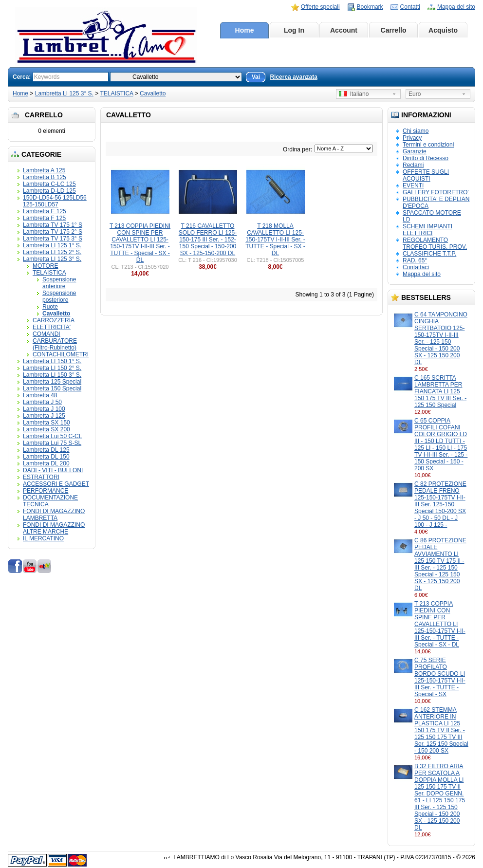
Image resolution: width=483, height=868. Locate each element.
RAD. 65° (415, 260)
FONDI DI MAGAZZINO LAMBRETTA (54, 515)
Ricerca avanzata (293, 77)
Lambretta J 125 (44, 416)
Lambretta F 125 (44, 218)
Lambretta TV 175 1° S (53, 225)
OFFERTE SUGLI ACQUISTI (426, 175)
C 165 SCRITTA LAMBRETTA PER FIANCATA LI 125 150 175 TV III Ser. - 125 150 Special (440, 391)
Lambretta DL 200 (46, 463)
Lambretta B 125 (45, 177)
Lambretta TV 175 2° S (53, 232)
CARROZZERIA (54, 320)
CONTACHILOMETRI (61, 354)
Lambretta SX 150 (46, 423)
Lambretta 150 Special (52, 388)
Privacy (412, 138)
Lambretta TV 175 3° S (53, 239)
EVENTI (413, 185)
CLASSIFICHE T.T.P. (429, 254)
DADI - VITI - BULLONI (53, 470)
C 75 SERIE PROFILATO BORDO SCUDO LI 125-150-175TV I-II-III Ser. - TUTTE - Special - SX (440, 677)
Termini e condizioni (428, 145)
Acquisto (443, 30)
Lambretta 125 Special (52, 382)
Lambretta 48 (40, 395)
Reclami (413, 165)
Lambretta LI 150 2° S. (52, 368)
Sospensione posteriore (59, 296)
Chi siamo (416, 131)
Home (245, 30)
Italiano (354, 94)
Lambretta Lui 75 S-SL (52, 443)
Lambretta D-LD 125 (49, 191)
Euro (415, 94)
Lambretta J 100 (44, 409)
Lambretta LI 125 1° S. (52, 245)
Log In (294, 30)
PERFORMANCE (46, 491)
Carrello (394, 30)
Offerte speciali (320, 7)
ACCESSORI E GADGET (56, 484)
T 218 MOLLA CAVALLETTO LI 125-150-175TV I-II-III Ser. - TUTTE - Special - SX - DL (275, 240)
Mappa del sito (456, 7)
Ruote (50, 307)
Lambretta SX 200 (46, 429)
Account (344, 30)
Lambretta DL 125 (46, 450)
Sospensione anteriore (59, 283)
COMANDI (46, 334)
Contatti (410, 7)
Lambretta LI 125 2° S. (52, 252)
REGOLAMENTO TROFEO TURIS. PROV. (435, 243)
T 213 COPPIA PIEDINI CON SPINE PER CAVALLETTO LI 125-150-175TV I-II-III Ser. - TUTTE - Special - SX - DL (440, 624)
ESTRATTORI (41, 477)
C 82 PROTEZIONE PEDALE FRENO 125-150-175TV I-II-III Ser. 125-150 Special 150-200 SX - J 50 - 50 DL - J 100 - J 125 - (440, 504)
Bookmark (370, 7)
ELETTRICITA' (52, 327)
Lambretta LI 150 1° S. (52, 361)
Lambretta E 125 (45, 211)
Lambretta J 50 (42, 402)
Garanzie (415, 151)
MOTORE (45, 266)
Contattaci (416, 267)
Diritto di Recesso (426, 158)
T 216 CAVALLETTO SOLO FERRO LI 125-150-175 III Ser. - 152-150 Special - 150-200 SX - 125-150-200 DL (208, 240)
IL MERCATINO (43, 538)
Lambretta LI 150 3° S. (52, 375)
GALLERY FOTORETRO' (436, 192)
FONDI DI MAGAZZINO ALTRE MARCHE (54, 528)
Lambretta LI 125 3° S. (64, 93)
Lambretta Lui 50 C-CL (52, 436)
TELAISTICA (116, 93)
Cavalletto (153, 93)
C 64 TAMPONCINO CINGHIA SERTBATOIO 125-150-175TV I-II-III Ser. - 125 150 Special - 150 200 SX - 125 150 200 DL (441, 338)
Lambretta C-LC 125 (49, 184)
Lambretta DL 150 (46, 457)
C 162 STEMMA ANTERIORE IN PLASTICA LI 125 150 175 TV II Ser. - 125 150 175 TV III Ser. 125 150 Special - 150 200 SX (441, 730)
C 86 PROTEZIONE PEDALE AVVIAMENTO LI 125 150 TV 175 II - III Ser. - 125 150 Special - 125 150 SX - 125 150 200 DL (440, 564)
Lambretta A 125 (44, 170)
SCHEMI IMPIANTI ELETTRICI (427, 230)
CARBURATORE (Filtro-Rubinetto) (55, 344)
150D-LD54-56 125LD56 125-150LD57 (55, 201)
